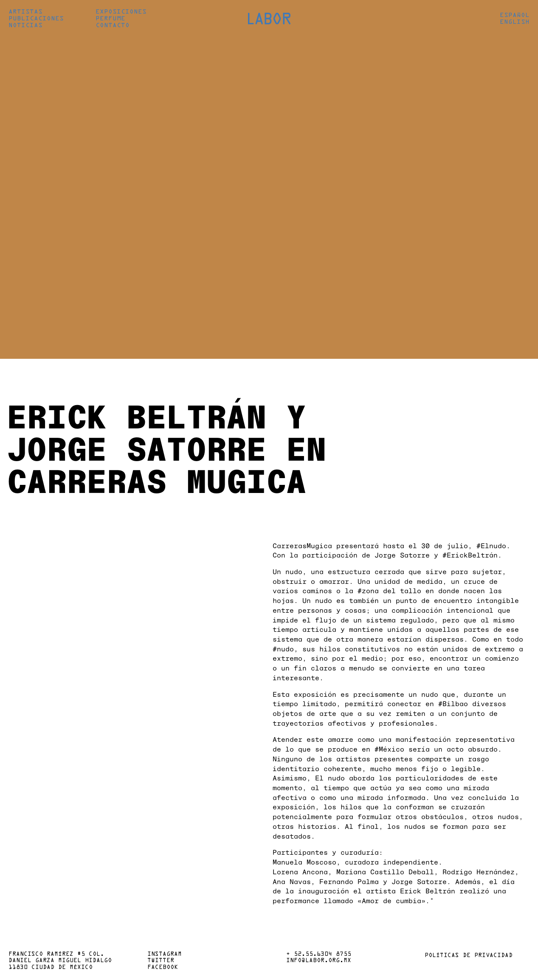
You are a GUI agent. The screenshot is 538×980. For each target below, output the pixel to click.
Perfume (110, 19)
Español (515, 15)
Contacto (113, 25)
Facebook (163, 968)
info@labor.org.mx (319, 961)
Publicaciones (36, 19)
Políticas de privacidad (469, 956)
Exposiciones (121, 12)
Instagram (165, 955)
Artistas (25, 12)
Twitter (161, 961)
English (515, 22)
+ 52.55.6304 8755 (319, 955)
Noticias (25, 25)
